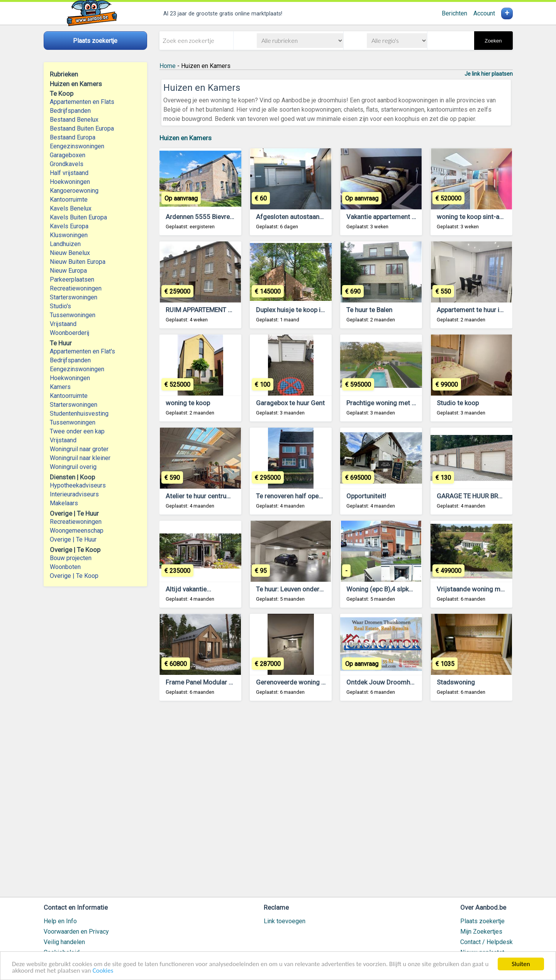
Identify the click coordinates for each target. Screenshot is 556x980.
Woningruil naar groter (79, 449)
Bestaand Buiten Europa (82, 128)
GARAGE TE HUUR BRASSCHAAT (484, 496)
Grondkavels (67, 164)
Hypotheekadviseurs (78, 485)
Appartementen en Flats (82, 102)
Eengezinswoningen (77, 146)
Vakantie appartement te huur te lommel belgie (414, 217)
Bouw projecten (71, 558)
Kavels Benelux (71, 208)
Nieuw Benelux (70, 253)
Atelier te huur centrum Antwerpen (215, 496)
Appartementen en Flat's (82, 351)
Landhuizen (65, 244)
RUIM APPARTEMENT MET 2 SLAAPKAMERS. (230, 310)
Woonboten (65, 567)
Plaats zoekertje (482, 921)
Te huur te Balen (369, 310)
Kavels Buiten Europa (78, 217)
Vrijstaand (63, 324)
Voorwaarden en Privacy (76, 932)
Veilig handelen (64, 942)
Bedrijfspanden (70, 111)
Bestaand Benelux (74, 120)
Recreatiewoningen (76, 288)
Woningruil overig (73, 467)
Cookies (103, 971)
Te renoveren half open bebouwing (306, 496)
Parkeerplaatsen (72, 279)
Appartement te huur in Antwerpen (486, 310)
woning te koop (188, 403)
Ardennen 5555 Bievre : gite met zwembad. (228, 217)
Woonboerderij (69, 333)
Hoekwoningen (70, 182)
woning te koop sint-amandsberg (485, 217)
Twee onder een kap (77, 431)
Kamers (60, 387)
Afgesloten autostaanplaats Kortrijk (308, 217)
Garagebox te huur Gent (290, 403)
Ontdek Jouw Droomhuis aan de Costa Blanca (413, 682)
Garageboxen (68, 155)
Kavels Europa (69, 226)
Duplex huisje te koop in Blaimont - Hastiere (319, 310)
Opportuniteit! (366, 496)
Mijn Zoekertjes (481, 932)
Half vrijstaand (69, 173)
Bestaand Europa (73, 137)
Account (484, 13)
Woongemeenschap (77, 531)
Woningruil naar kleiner (80, 458)
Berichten (454, 13)
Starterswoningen (74, 297)
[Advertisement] (336, 803)
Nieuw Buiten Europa (78, 262)
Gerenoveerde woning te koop (299, 682)
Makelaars (64, 503)
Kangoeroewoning (74, 191)
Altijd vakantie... (188, 589)
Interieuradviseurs (74, 494)
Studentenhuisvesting (79, 414)
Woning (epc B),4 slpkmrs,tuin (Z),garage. (406, 589)
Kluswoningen (69, 235)
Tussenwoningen (73, 315)
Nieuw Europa (68, 271)
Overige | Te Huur (73, 539)
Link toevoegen (285, 921)
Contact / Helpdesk (486, 942)
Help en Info (60, 921)
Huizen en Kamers (186, 138)
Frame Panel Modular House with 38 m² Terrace (235, 682)
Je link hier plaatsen (489, 74)
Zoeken (493, 41)
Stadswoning (456, 682)
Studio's (60, 306)
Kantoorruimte (69, 200)
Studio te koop (458, 403)
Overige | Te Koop (74, 576)
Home (168, 66)
